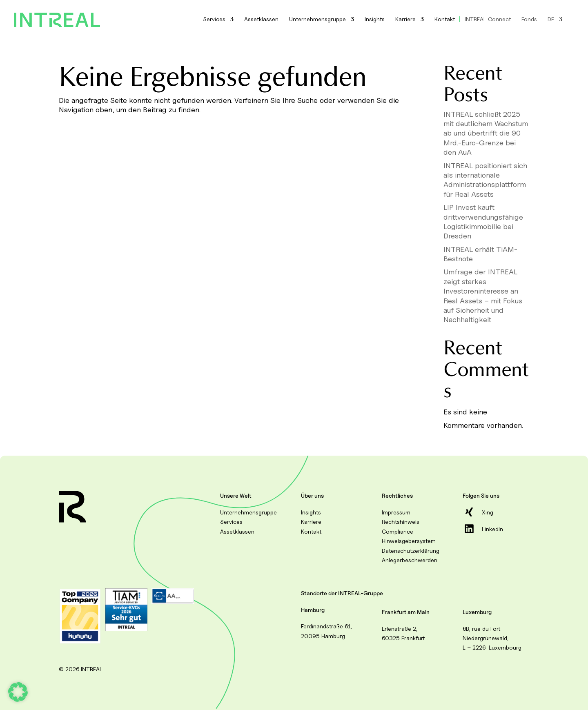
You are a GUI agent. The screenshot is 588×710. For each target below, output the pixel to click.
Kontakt (445, 19)
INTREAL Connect (488, 19)
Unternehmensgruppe (317, 19)
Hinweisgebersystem (409, 541)
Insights (375, 19)
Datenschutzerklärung (411, 551)
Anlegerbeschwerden (410, 560)
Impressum (396, 512)
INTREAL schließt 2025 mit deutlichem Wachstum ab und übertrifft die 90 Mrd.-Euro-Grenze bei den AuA (486, 133)
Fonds (529, 19)
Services (214, 19)
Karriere (405, 19)
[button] (18, 692)
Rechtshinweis (401, 522)
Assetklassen (261, 19)
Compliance (398, 531)
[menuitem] (555, 19)
